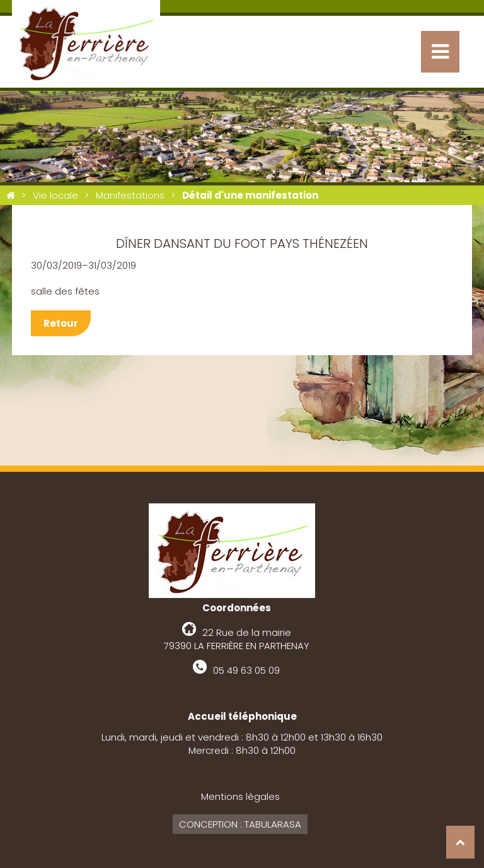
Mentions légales (240, 796)
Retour (61, 323)
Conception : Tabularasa (240, 824)
